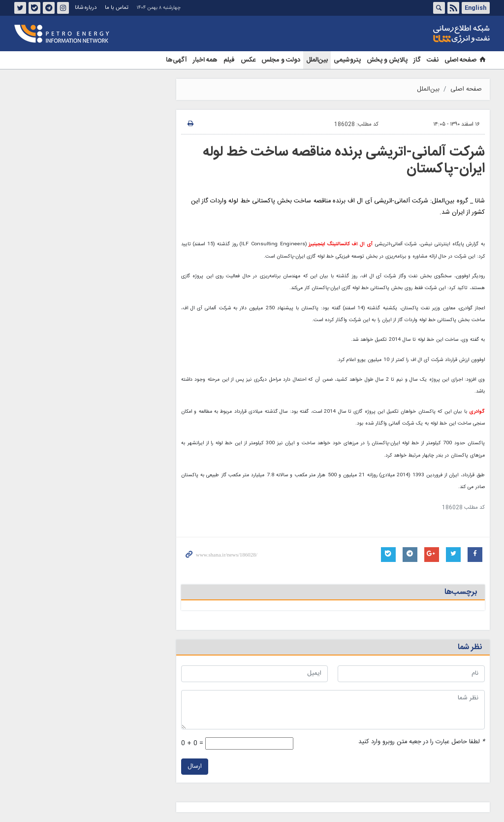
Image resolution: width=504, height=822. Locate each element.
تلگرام (49, 8)
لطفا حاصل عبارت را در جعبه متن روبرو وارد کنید (422, 742)
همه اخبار (205, 60)
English (475, 8)
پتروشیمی (347, 60)
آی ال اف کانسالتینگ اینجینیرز (340, 244)
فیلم (229, 60)
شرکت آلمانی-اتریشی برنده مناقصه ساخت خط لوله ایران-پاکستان (344, 161)
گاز (417, 60)
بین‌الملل (317, 60)
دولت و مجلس (281, 60)
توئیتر (20, 8)
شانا (428, 34)
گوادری (477, 412)
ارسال (195, 767)
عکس (248, 60)
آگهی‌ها (176, 60)
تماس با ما (117, 8)
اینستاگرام (63, 8)
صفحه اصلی (466, 60)
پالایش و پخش (387, 60)
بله (34, 8)
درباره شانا (86, 8)
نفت (433, 60)
